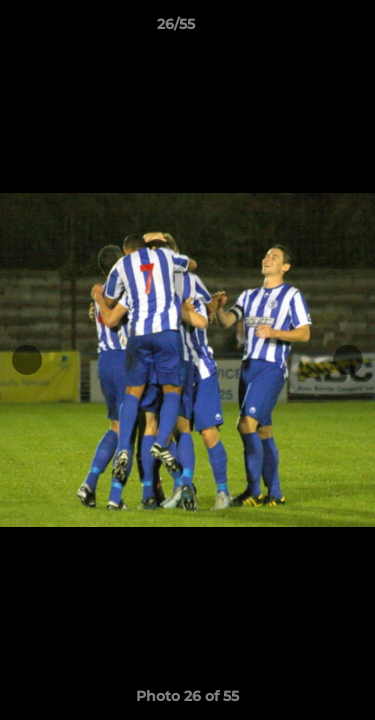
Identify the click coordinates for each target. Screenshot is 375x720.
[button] (303, 29)
